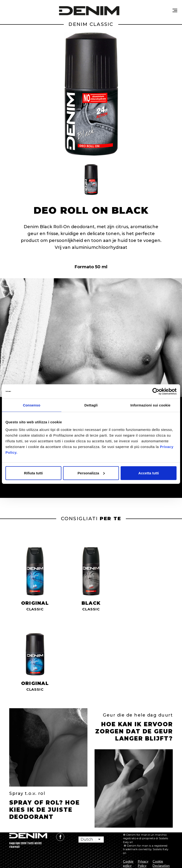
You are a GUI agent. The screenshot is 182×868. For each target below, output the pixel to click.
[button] (91, 179)
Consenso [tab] (32, 405)
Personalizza (91, 473)
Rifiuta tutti (33, 473)
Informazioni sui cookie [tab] (150, 405)
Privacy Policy (143, 863)
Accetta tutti (149, 473)
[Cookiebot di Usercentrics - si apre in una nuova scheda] (156, 392)
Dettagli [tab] (91, 405)
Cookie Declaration (161, 863)
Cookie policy (128, 863)
